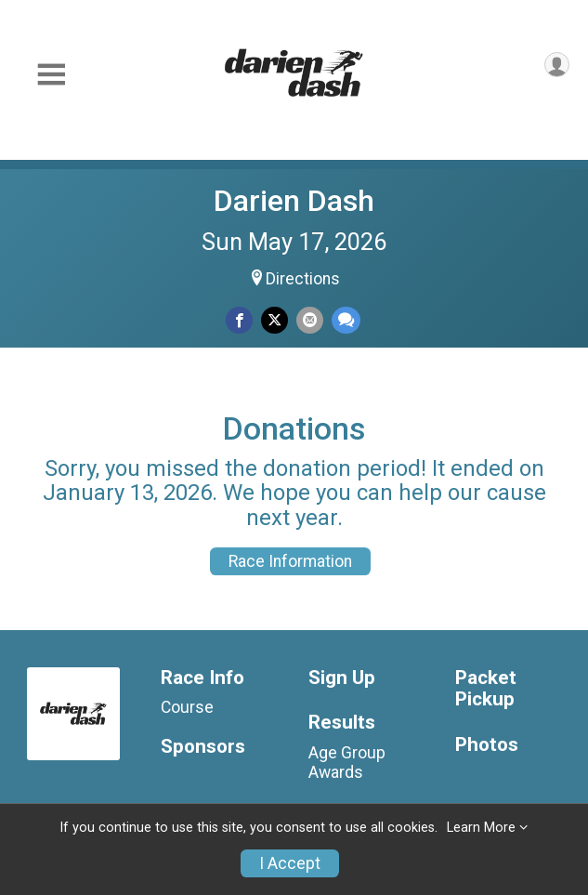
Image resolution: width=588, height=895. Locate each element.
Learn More (481, 828)
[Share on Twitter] (274, 320)
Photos (487, 745)
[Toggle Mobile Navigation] (51, 75)
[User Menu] (557, 65)
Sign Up (342, 678)
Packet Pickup (486, 689)
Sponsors (203, 747)
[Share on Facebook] (239, 320)
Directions (303, 279)
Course (187, 707)
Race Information (290, 561)
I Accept (290, 863)
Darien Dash (294, 201)
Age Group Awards (347, 762)
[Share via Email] (310, 320)
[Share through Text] (346, 320)
